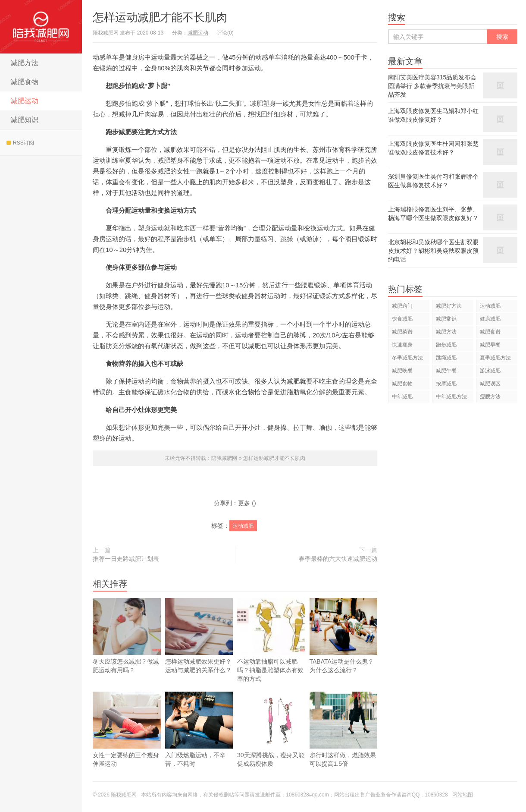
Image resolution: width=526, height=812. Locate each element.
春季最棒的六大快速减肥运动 (338, 559)
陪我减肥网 (41, 27)
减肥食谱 (490, 332)
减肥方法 (25, 63)
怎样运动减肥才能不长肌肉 (160, 17)
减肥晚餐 (402, 371)
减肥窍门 (402, 306)
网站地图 (463, 795)
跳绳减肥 (446, 358)
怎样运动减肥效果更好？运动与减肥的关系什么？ (199, 636)
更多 (244, 503)
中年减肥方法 (451, 397)
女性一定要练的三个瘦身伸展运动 (127, 742)
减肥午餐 (446, 371)
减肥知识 (25, 120)
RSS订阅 (20, 143)
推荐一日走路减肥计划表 (126, 559)
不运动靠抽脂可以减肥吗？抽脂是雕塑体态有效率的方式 (271, 640)
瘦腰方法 (490, 397)
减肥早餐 (490, 345)
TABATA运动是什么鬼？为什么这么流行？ (344, 648)
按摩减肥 (446, 384)
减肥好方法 (449, 306)
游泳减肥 (490, 371)
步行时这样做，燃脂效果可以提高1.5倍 (344, 742)
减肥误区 (490, 384)
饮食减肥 (402, 319)
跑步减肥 (446, 345)
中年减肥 (402, 397)
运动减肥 (243, 526)
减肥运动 (25, 101)
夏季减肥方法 (495, 358)
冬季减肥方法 (407, 358)
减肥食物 (25, 82)
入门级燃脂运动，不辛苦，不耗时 (199, 742)
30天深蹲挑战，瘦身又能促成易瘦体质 (271, 742)
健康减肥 (490, 319)
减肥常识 (446, 319)
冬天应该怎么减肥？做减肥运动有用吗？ (127, 636)
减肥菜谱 (402, 332)
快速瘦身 (402, 345)
